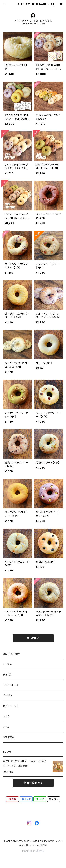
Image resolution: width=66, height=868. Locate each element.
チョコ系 (7, 674)
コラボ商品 (9, 737)
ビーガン (7, 695)
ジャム (6, 727)
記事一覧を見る (33, 783)
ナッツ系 (7, 664)
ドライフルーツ (11, 685)
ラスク (6, 716)
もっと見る (33, 638)
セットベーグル (11, 706)
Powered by (33, 851)
